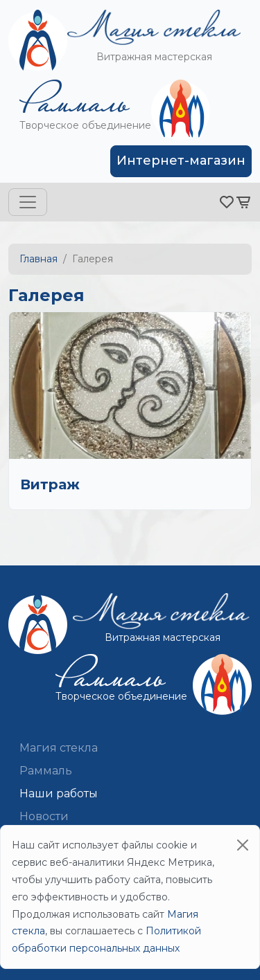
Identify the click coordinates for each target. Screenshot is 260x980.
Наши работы (59, 793)
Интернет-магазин (181, 161)
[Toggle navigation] (28, 202)
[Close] (243, 845)
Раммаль (46, 771)
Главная (38, 259)
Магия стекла (59, 748)
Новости (44, 816)
